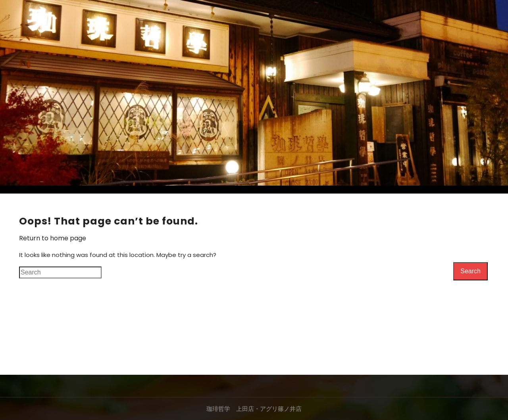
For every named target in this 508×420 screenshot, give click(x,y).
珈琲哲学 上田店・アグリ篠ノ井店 (254, 409)
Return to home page (53, 238)
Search (470, 271)
